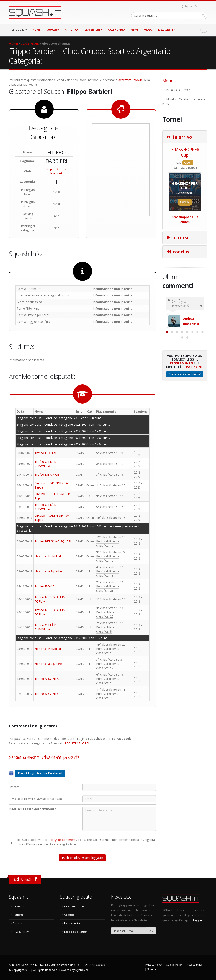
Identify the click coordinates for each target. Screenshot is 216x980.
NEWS (135, 30)
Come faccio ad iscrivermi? (185, 416)
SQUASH (53, 30)
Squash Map (191, 6)
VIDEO (148, 30)
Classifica (69, 915)
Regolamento (182, 405)
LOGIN (20, 30)
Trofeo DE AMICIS (47, 474)
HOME (37, 30)
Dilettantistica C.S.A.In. (180, 90)
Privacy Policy (21, 932)
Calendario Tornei (75, 906)
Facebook (204, 29)
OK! (151, 931)
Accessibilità (194, 965)
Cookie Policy (174, 965)
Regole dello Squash (76, 932)
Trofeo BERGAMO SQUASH (53, 541)
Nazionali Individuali (48, 556)
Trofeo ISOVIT (44, 586)
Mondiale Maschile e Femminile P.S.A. (184, 102)
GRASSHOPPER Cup (185, 152)
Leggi (198, 920)
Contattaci (19, 923)
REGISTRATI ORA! (77, 743)
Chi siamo (18, 906)
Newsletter (167, 30)
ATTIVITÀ (72, 30)
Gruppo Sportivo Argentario (57, 171)
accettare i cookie (130, 80)
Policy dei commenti (62, 840)
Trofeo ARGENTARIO (49, 679)
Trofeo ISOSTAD (46, 453)
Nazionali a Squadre (48, 571)
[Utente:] (119, 787)
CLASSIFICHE (93, 30)
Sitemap (152, 969)
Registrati (18, 915)
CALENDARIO (117, 30)
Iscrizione (194, 409)
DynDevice (82, 970)
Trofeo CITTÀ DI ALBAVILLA (46, 464)
